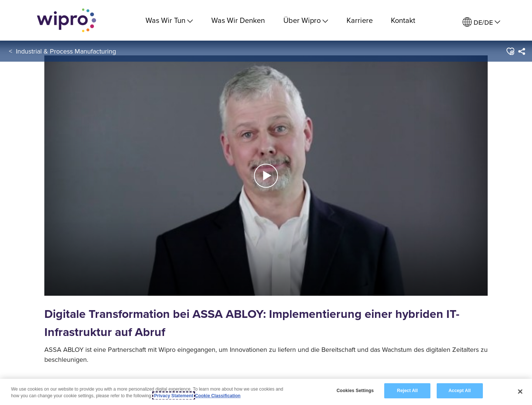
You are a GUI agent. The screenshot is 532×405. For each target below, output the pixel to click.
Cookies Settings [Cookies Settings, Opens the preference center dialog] (355, 391)
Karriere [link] (360, 20)
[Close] (520, 392)
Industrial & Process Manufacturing (66, 51)
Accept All (460, 391)
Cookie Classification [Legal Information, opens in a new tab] (218, 396)
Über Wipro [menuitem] (306, 20)
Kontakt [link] (403, 20)
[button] (510, 51)
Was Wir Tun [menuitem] (169, 20)
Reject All (407, 391)
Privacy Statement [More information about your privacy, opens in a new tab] (174, 396)
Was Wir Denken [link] (238, 20)
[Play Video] (266, 175)
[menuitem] (481, 22)
